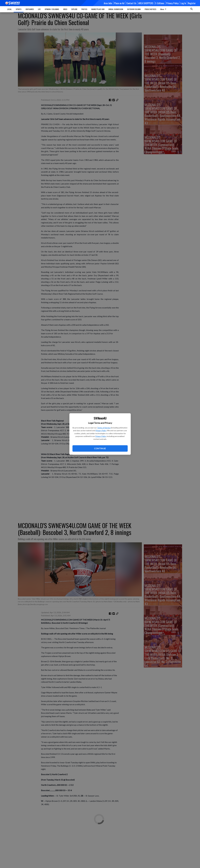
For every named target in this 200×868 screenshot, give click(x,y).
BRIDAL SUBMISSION (116, 9)
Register (192, 3)
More (164, 9)
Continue (100, 448)
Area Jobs (108, 3)
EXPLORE (74, 9)
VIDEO (65, 9)
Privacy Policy (101, 430)
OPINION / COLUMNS (52, 9)
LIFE (39, 9)
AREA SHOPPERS (146, 3)
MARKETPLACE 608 (98, 9)
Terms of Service (104, 428)
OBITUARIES (30, 9)
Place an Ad (119, 3)
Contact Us (131, 3)
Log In (183, 3)
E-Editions (160, 3)
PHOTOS (84, 9)
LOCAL (9, 9)
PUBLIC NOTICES (150, 9)
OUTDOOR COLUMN (134, 9)
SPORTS (19, 9)
